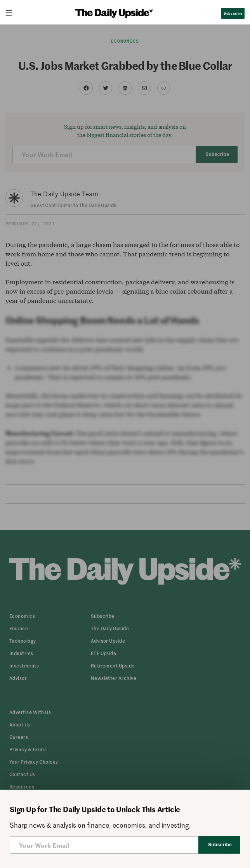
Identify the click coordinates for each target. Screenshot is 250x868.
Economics (125, 41)
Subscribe (233, 13)
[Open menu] (12, 13)
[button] (34, 762)
